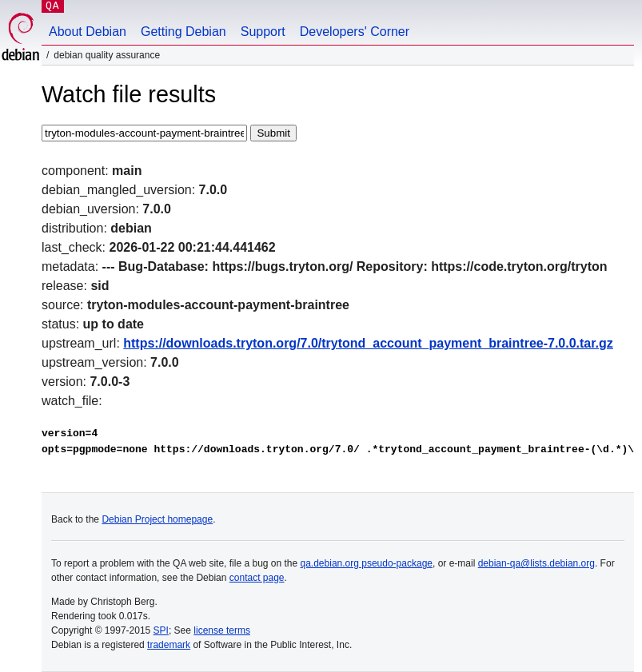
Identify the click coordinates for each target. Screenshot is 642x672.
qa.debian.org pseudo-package (367, 563)
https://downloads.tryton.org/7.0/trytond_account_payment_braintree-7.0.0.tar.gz (368, 343)
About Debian (88, 32)
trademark (169, 645)
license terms (222, 630)
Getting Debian (183, 32)
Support (263, 32)
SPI (161, 630)
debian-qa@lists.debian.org (536, 563)
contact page (257, 578)
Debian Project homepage (157, 519)
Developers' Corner (355, 32)
